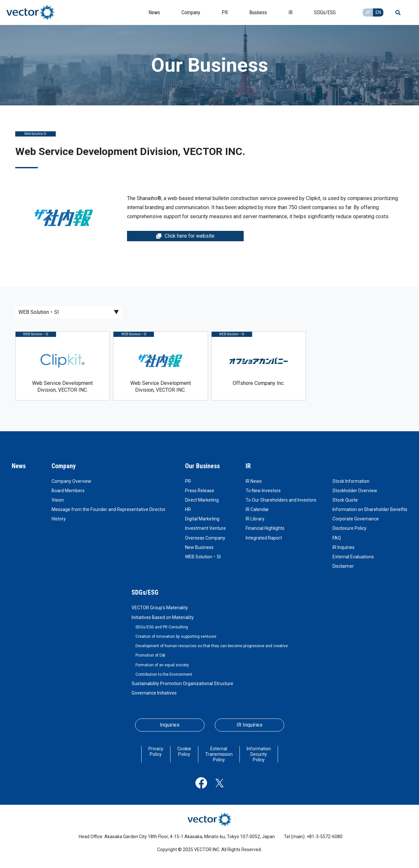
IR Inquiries (343, 547)
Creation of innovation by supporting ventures (176, 636)
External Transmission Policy (219, 754)
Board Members (68, 491)
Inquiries (170, 725)
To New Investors (263, 491)
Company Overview (71, 481)
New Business (199, 547)
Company (64, 466)
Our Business (202, 466)
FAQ (337, 538)
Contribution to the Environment (164, 674)
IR (248, 466)
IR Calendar (257, 509)
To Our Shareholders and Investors (281, 500)
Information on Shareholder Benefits (370, 509)
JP (368, 12)
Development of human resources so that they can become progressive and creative (212, 646)
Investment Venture (205, 528)
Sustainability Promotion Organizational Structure (182, 684)
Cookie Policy (184, 751)
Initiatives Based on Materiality (163, 617)
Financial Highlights (265, 528)
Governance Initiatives (154, 693)
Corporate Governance (356, 519)
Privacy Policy (156, 751)
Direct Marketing (202, 500)
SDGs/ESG (145, 592)
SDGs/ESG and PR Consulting (162, 627)
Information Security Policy (259, 754)
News (19, 466)
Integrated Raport (264, 538)
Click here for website (185, 236)
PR (188, 481)
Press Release (200, 491)
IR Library (255, 519)
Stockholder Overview (355, 491)
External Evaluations (353, 557)
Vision (58, 500)
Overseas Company (205, 538)
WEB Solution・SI (203, 557)
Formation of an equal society (162, 665)
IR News (254, 481)
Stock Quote (345, 500)
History (59, 519)
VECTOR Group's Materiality (160, 608)
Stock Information (351, 481)
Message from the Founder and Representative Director (109, 509)
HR (188, 509)
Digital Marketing (202, 519)
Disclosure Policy (349, 528)
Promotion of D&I (150, 655)
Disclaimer (343, 566)
